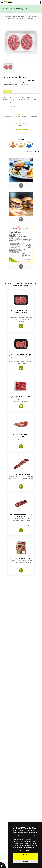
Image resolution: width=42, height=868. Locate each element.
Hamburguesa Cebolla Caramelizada (21, 311)
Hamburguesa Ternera (28, 19)
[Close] (40, 11)
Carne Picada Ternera (21, 396)
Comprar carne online (18, 17)
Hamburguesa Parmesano (21, 354)
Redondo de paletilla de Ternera (21, 435)
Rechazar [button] (25, 858)
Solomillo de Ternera (21, 474)
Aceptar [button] (25, 854)
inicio (5, 17)
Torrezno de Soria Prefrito (21, 558)
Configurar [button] (25, 862)
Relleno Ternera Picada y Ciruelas (21, 515)
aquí (28, 850)
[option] (21, 42)
